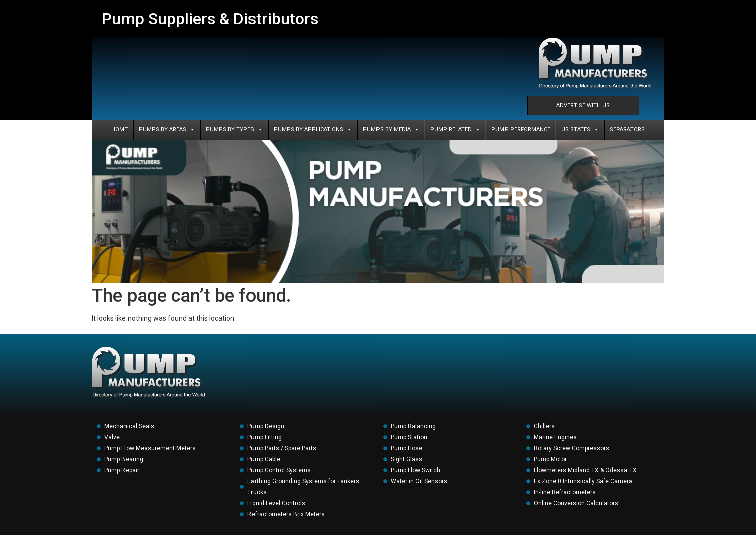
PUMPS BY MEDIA (391, 130)
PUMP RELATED (455, 130)
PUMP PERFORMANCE (521, 130)
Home (119, 130)
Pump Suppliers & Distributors (210, 19)
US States (580, 130)
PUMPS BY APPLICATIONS (313, 130)
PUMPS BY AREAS (167, 130)
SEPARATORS (627, 130)
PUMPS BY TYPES (234, 130)
